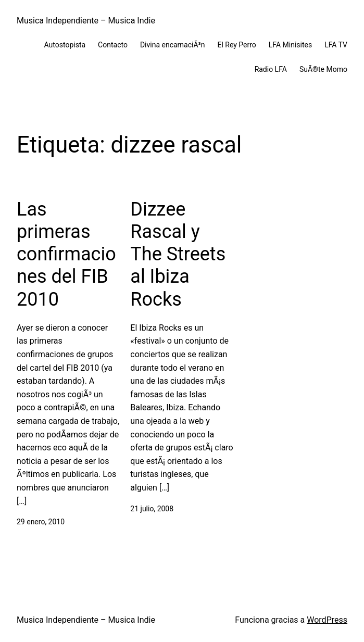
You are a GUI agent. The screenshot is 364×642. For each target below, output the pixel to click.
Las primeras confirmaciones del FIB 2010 (66, 254)
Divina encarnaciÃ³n (173, 45)
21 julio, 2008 (152, 509)
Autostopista (65, 45)
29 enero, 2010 (41, 522)
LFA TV (336, 45)
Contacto (113, 45)
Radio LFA (271, 69)
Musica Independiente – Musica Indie (86, 21)
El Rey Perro (236, 45)
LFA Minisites (290, 45)
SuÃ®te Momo (323, 69)
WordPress (327, 620)
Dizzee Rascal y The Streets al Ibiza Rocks (178, 254)
